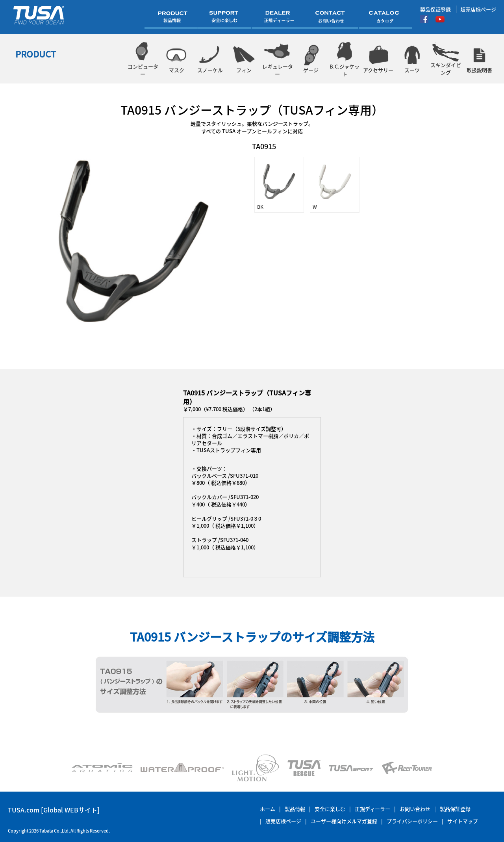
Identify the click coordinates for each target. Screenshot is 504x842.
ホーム (268, 809)
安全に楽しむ (330, 809)
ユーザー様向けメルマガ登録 (344, 821)
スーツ (412, 59)
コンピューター (143, 59)
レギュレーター (277, 59)
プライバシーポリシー (412, 821)
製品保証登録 (435, 9)
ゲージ (311, 59)
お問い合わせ (415, 809)
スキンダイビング (446, 59)
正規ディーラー (372, 809)
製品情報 (295, 809)
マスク (176, 59)
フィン (244, 59)
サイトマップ (463, 821)
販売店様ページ (478, 9)
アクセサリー (378, 59)
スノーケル (210, 59)
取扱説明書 (479, 59)
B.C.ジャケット (345, 59)
